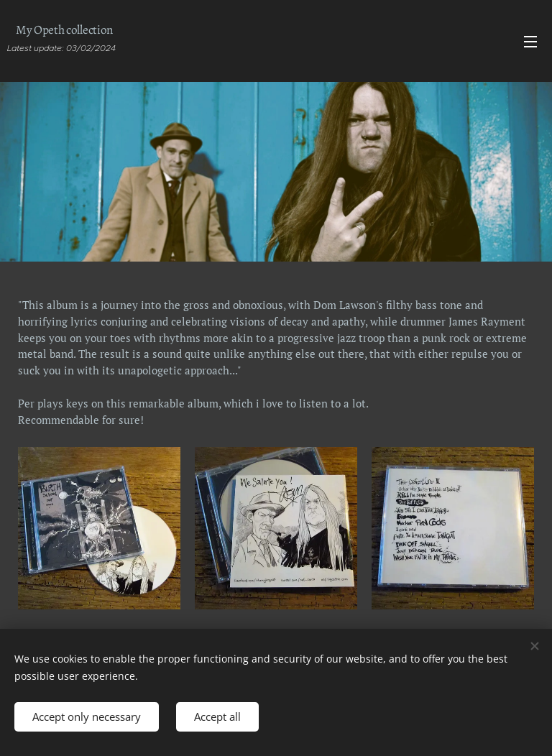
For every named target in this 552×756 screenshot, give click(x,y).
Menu (530, 42)
